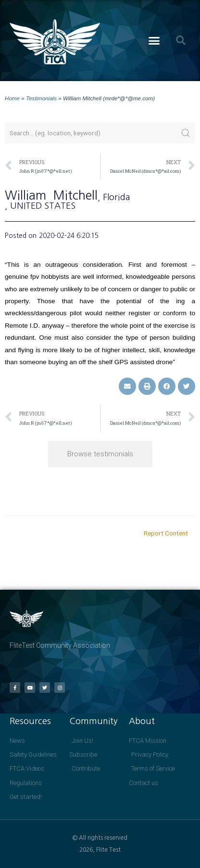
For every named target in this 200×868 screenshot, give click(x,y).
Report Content (166, 533)
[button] (154, 41)
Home (12, 98)
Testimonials (41, 98)
